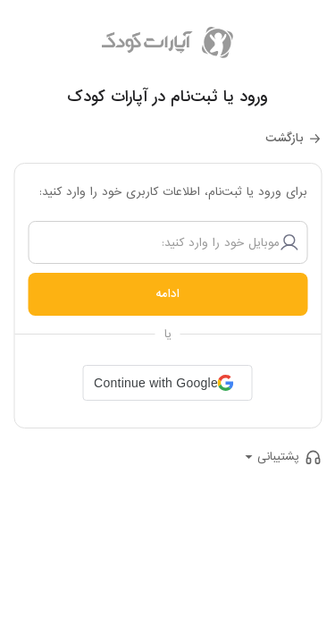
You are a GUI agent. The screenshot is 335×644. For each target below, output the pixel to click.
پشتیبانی (278, 457)
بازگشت (285, 138)
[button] (167, 383)
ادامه (167, 294)
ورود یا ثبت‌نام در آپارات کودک (167, 97)
